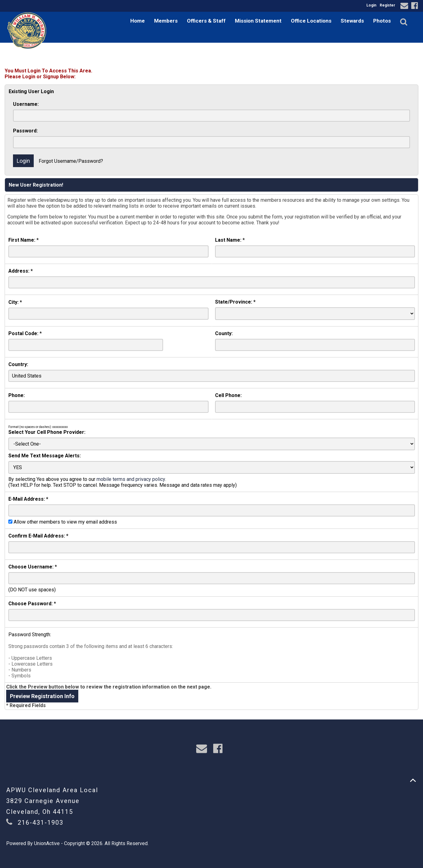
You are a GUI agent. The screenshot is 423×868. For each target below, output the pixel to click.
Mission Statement (258, 21)
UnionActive (47, 843)
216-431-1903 (41, 823)
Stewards (352, 21)
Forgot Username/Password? (71, 161)
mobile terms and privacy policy (131, 479)
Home (138, 21)
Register (387, 5)
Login (371, 5)
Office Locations (311, 21)
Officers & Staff (206, 21)
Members (166, 21)
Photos (382, 21)
